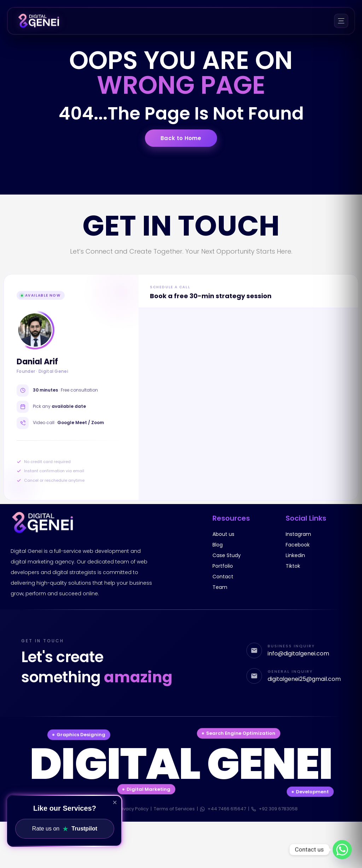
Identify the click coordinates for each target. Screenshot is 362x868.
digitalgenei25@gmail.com (304, 679)
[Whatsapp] (342, 850)
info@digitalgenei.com (298, 654)
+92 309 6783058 (275, 809)
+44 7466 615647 (223, 809)
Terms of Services (174, 809)
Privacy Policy (133, 809)
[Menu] (341, 21)
